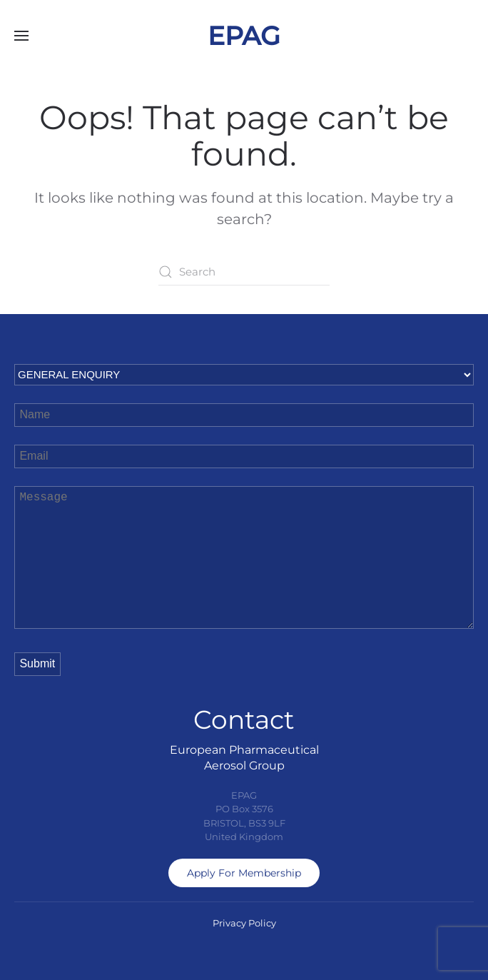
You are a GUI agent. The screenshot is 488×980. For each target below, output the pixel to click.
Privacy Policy (244, 923)
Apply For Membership (244, 873)
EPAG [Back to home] (244, 36)
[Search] (244, 272)
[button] (21, 36)
